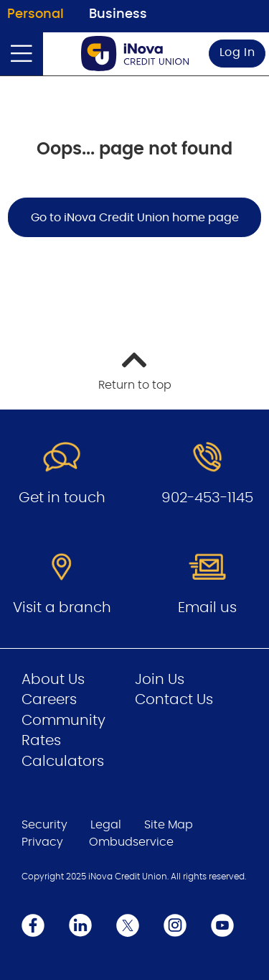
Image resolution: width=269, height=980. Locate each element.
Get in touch (62, 498)
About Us (53, 680)
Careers (49, 700)
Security (44, 825)
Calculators (63, 762)
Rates (41, 741)
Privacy (42, 842)
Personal (36, 14)
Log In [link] (237, 52)
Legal (106, 825)
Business (118, 14)
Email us (207, 608)
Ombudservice (131, 842)
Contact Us (174, 700)
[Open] (22, 54)
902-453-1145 (207, 498)
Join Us (160, 680)
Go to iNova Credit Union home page (135, 218)
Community (63, 721)
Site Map (169, 825)
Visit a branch (62, 608)
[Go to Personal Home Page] (135, 54)
